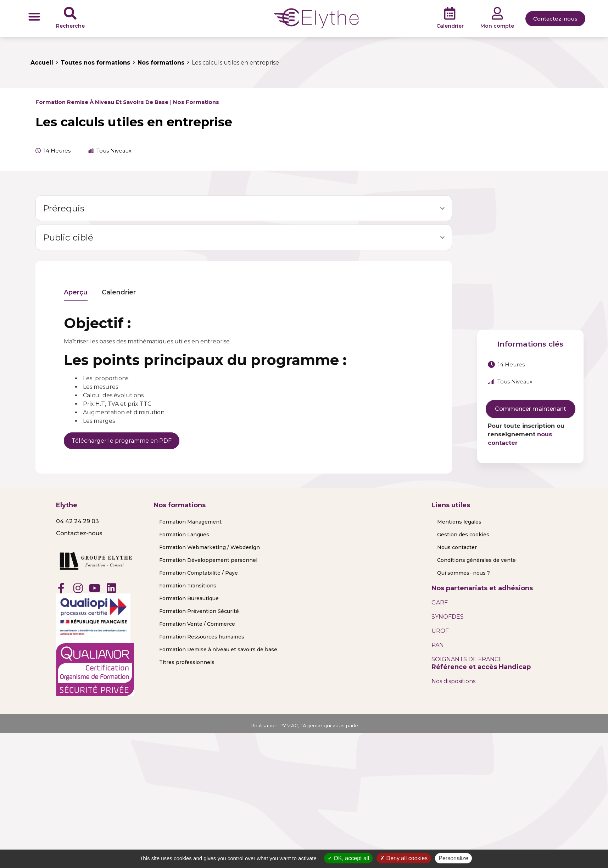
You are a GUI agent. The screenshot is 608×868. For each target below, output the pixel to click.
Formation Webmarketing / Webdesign (210, 547)
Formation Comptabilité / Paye (199, 573)
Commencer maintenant (531, 409)
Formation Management (190, 522)
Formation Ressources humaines (202, 637)
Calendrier (450, 26)
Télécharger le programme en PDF (122, 441)
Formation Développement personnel (208, 560)
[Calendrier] (450, 13)
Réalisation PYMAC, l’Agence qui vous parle (304, 725)
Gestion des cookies (463, 535)
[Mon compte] (497, 13)
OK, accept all (348, 858)
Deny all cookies (404, 858)
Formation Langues (184, 535)
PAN (438, 645)
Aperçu (76, 293)
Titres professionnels (187, 662)
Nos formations (196, 102)
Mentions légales (459, 522)
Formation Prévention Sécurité (199, 611)
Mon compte (497, 26)
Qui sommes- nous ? (464, 573)
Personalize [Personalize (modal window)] (453, 858)
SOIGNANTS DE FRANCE (467, 659)
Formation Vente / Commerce (197, 624)
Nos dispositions (453, 681)
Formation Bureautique (189, 598)
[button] (34, 16)
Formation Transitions (188, 586)
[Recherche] (70, 13)
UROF (440, 631)
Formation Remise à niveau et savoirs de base (102, 102)
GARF (440, 602)
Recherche (70, 26)
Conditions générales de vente (476, 560)
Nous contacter (457, 547)
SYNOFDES (448, 617)
